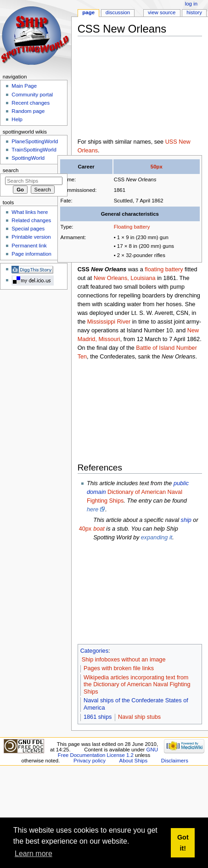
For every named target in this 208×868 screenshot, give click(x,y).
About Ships (134, 761)
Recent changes (31, 103)
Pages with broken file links (119, 668)
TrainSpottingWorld (34, 150)
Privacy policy (90, 761)
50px (157, 167)
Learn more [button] (34, 854)
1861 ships (98, 717)
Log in (191, 4)
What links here (30, 212)
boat (99, 529)
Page (88, 12)
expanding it (157, 538)
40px (85, 529)
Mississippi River (109, 322)
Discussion (118, 12)
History (194, 12)
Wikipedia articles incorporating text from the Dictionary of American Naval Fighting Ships (137, 685)
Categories (94, 651)
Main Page (24, 86)
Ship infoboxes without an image (124, 660)
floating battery (164, 269)
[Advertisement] (125, 89)
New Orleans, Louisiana (125, 278)
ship (186, 520)
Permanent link (29, 246)
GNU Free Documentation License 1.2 (108, 752)
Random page (28, 111)
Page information (31, 254)
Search (11, 170)
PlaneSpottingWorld (35, 141)
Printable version (31, 237)
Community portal (32, 95)
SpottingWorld (28, 158)
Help (17, 119)
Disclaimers (175, 761)
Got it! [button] (183, 843)
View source (162, 12)
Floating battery (132, 227)
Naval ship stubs (139, 717)
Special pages (28, 229)
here (93, 510)
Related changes (31, 220)
